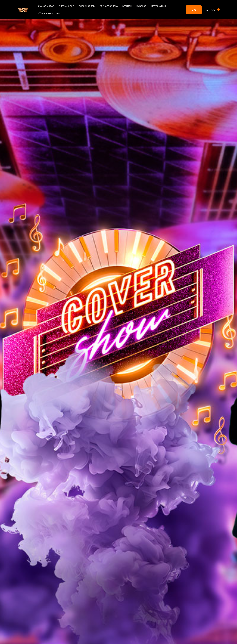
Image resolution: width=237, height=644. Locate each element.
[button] (8, 341)
